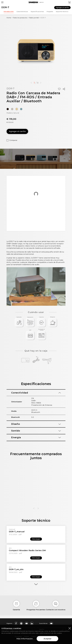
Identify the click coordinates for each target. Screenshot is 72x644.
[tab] (36, 393)
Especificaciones (37, 12)
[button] (31, 83)
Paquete (50, 12)
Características (22, 12)
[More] (36, 584)
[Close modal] (70, 628)
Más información (25, 639)
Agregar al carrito (62, 8)
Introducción (9, 12)
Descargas (36, 539)
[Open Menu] (2, 2)
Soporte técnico (62, 12)
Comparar (13, 140)
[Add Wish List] (59, 89)
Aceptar (47, 639)
